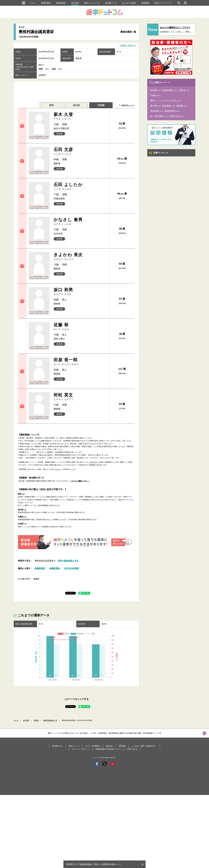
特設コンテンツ (163, 3)
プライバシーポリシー (81, 749)
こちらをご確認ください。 (80, 481)
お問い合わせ (132, 749)
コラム (33, 3)
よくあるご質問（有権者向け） (144, 746)
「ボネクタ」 (93, 462)
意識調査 (145, 3)
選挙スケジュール (92, 3)
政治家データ (111, 3)
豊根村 (36, 579)
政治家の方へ (58, 746)
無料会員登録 (86, 864)
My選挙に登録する (128, 46)
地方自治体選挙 (72, 568)
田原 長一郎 (81, 362)
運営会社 (109, 746)
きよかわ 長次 (81, 256)
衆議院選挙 (46, 3)
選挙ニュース (74, 746)
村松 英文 (81, 397)
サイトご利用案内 (93, 746)
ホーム (16, 720)
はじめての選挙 (129, 3)
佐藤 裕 (81, 327)
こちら (57, 469)
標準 (52, 105)
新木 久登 (81, 116)
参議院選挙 (61, 3)
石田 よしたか (81, 186)
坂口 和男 (81, 292)
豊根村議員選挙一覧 (50, 720)
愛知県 (36, 720)
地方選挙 (75, 3)
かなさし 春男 (81, 221)
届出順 (76, 105)
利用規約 (122, 746)
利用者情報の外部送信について (108, 749)
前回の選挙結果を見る (68, 561)
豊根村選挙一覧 (128, 32)
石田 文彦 (81, 151)
